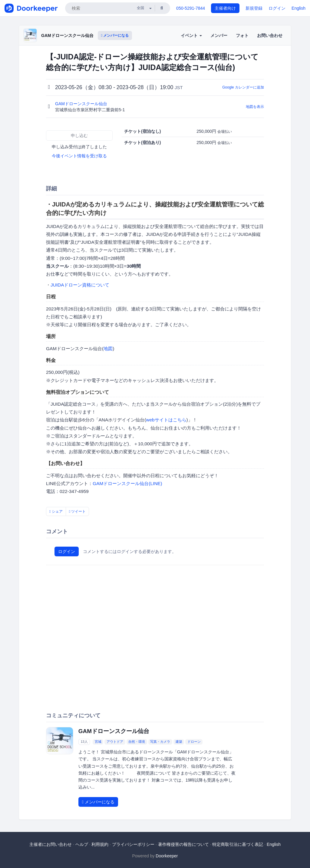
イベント (191, 35)
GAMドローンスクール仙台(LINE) (127, 483)
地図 (108, 349)
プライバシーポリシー (133, 844)
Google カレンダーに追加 (243, 87)
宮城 (98, 742)
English (298, 8)
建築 (179, 742)
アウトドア (115, 742)
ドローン (194, 742)
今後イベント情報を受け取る (79, 156)
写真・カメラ (160, 742)
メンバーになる (115, 35)
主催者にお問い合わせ (51, 844)
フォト (242, 35)
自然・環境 (137, 742)
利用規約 (100, 844)
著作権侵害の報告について (183, 844)
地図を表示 (255, 107)
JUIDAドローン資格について (80, 285)
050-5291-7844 (191, 8)
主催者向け (225, 8)
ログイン (277, 8)
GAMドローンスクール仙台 (67, 35)
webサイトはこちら (166, 420)
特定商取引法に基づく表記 (238, 844)
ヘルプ (82, 844)
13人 (84, 742)
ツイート (77, 511)
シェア (56, 511)
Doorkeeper (167, 856)
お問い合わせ (270, 35)
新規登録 (254, 8)
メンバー (219, 35)
